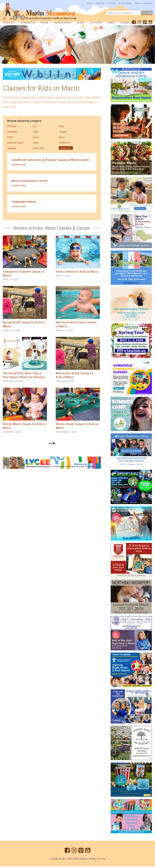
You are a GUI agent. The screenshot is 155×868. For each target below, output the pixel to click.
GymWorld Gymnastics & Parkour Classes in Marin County (51, 162)
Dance (36, 139)
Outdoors (96, 25)
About (90, 3)
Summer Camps (129, 25)
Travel (112, 25)
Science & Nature (15, 145)
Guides (81, 25)
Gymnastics (66, 150)
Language (12, 150)
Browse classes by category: (25, 123)
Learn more (19, 167)
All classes (12, 128)
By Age (45, 25)
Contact (111, 3)
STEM (10, 139)
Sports (62, 139)
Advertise (100, 3)
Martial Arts (65, 145)
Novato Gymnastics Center (30, 183)
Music (36, 145)
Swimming (12, 134)
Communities (28, 25)
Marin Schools (63, 25)
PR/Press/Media (125, 3)
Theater (63, 134)
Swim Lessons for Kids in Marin (77, 274)
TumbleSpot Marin (24, 204)
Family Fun (9, 25)
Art (35, 128)
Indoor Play (38, 150)
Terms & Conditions (143, 3)
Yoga (35, 134)
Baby (62, 128)
